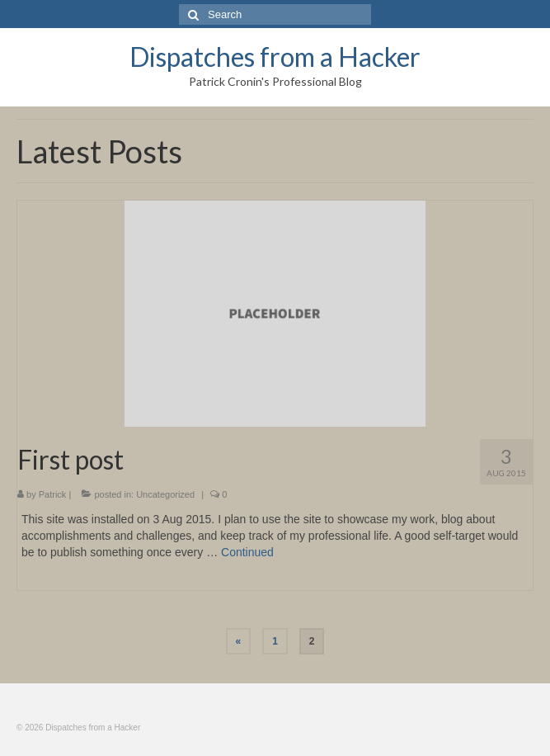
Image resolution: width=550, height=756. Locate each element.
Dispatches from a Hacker (275, 57)
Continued (247, 552)
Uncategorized (165, 494)
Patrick (53, 494)
